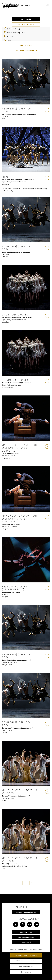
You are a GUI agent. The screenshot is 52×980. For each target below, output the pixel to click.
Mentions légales (23, 949)
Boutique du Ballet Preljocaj (26, 955)
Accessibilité (26, 942)
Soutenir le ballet (26, 966)
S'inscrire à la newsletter (26, 912)
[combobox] (26, 45)
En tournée (26, 19)
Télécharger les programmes (26, 961)
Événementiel (26, 972)
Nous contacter (26, 932)
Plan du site (13, 949)
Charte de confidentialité (35, 949)
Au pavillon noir (26, 25)
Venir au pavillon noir (26, 937)
